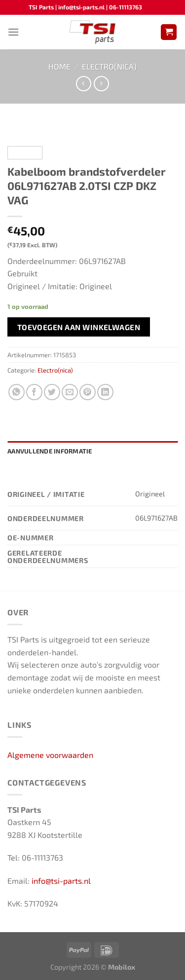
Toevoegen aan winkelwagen (79, 327)
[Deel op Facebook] (34, 392)
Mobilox (122, 967)
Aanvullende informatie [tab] (50, 451)
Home (59, 66)
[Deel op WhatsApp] (17, 392)
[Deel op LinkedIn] (105, 392)
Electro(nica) (109, 66)
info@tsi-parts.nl (61, 881)
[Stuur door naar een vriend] (70, 392)
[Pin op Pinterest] (88, 392)
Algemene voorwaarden (50, 755)
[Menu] (13, 32)
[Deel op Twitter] (52, 392)
